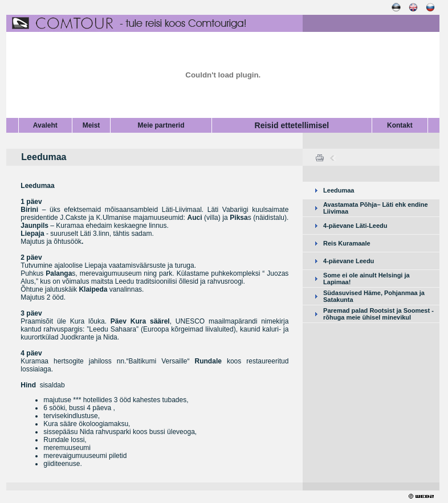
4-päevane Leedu (349, 261)
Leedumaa (339, 190)
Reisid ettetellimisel (292, 125)
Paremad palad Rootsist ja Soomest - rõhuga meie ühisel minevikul (378, 314)
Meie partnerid (161, 125)
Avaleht (45, 125)
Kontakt (400, 125)
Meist (91, 125)
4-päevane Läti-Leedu (355, 226)
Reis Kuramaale (347, 243)
